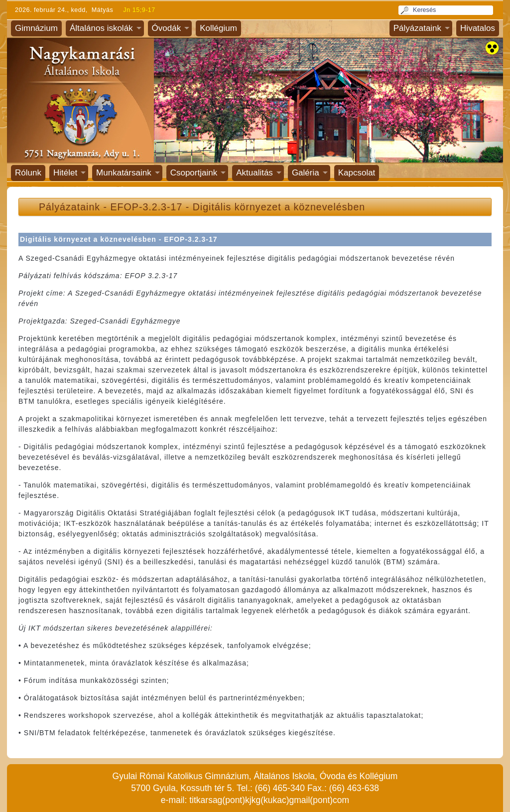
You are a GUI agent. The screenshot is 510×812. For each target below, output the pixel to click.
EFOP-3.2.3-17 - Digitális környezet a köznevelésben (238, 207)
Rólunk (28, 173)
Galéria (306, 173)
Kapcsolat (357, 173)
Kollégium (218, 28)
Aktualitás (255, 173)
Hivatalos (478, 28)
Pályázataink (417, 28)
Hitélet (65, 173)
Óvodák (167, 28)
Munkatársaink (124, 173)
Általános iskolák (101, 28)
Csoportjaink (194, 173)
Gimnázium (36, 28)
